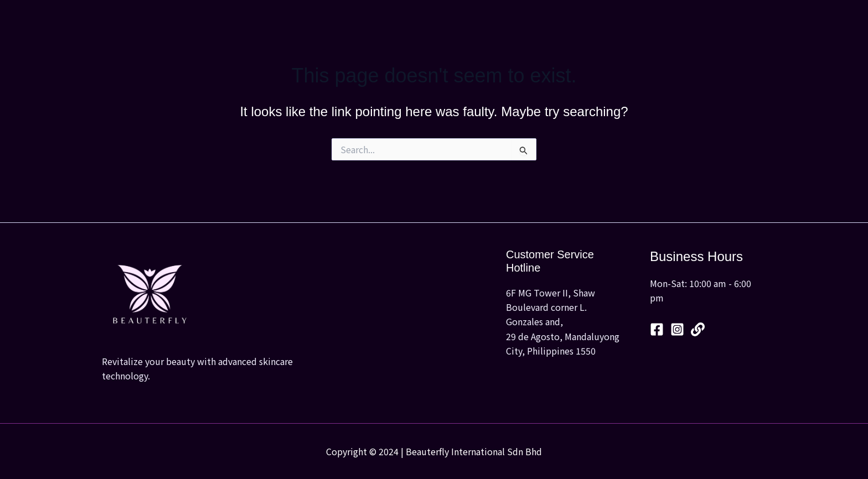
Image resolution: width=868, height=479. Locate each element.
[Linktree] (698, 329)
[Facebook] (657, 329)
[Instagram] (677, 329)
